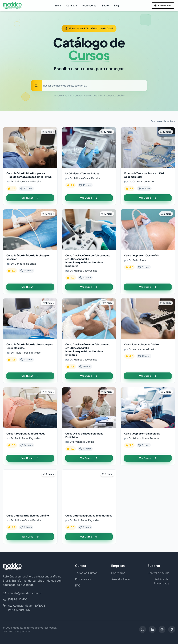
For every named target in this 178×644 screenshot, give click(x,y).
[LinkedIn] (152, 629)
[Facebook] (172, 629)
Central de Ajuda (158, 573)
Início (58, 5)
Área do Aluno (163, 6)
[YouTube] (162, 629)
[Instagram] (143, 629)
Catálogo (72, 5)
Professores (89, 5)
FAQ (117, 5)
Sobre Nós (118, 573)
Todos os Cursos (86, 573)
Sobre (105, 5)
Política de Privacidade (161, 581)
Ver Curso (30, 198)
